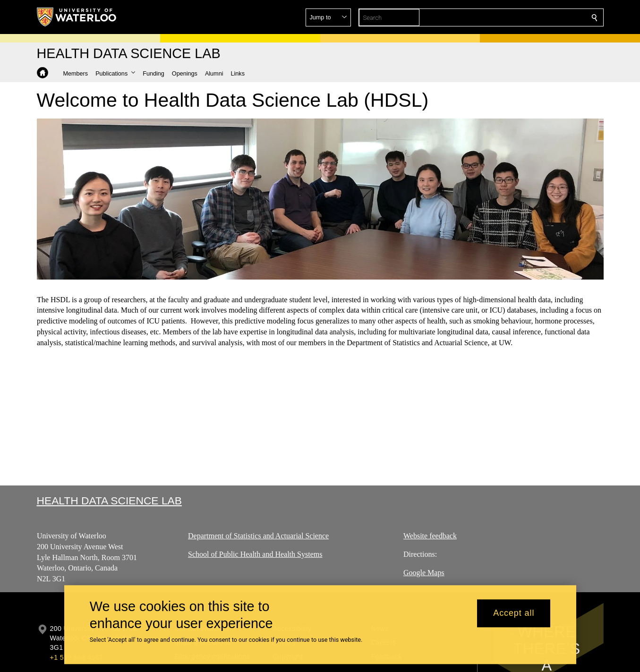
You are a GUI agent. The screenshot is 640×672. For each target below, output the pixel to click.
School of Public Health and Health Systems (255, 554)
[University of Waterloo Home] (77, 17)
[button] (526, 17)
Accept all (514, 613)
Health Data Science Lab (109, 501)
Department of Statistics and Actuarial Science (258, 536)
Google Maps (424, 573)
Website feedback (430, 536)
